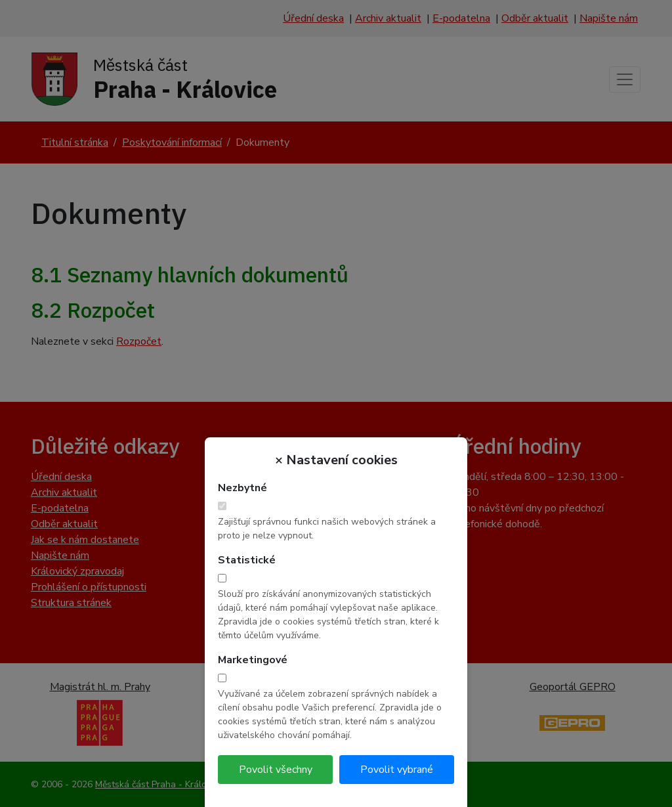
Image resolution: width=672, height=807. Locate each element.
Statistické (247, 560)
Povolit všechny (276, 770)
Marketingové (253, 660)
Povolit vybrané (397, 770)
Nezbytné (242, 488)
